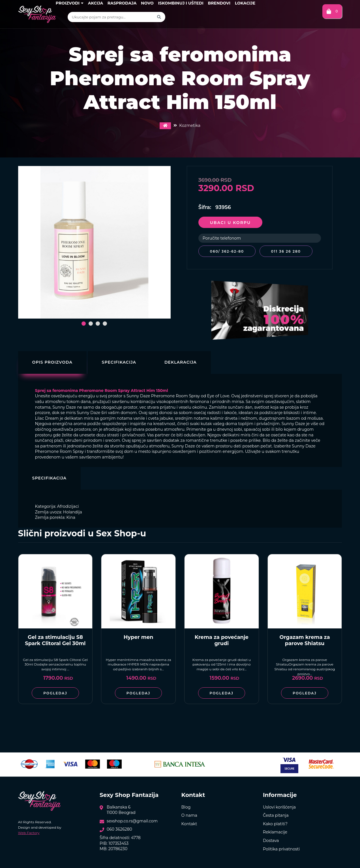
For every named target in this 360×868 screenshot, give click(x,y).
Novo (147, 3)
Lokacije (245, 3)
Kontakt (189, 823)
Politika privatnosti (281, 848)
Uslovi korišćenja (279, 806)
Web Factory (29, 832)
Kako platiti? (275, 823)
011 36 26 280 (287, 251)
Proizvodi (70, 3)
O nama (189, 814)
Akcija (96, 3)
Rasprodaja (122, 3)
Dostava (271, 840)
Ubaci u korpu (230, 223)
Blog (186, 806)
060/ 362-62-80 (227, 251)
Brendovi (219, 3)
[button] (84, 324)
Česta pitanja (276, 814)
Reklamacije (275, 831)
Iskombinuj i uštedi (181, 3)
